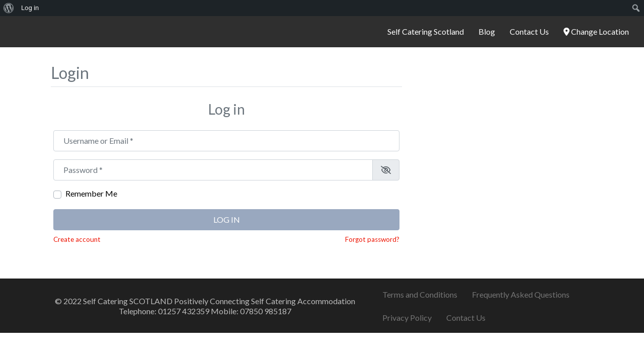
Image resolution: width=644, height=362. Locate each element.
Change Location (596, 31)
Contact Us (529, 31)
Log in (227, 219)
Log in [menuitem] (30, 8)
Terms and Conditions (420, 294)
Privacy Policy (407, 318)
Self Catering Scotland (426, 31)
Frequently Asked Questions (521, 294)
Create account (77, 239)
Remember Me (91, 193)
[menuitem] (9, 8)
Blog (487, 31)
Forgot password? (372, 239)
